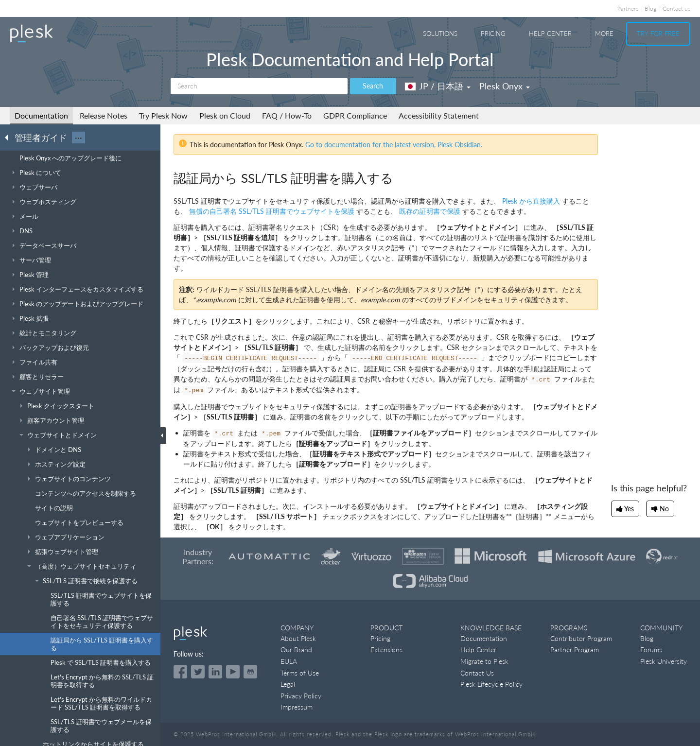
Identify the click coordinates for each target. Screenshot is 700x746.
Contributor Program (581, 638)
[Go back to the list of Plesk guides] (9, 137)
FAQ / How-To (287, 115)
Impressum (297, 707)
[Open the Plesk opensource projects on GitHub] (250, 672)
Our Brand (296, 650)
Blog (650, 9)
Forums (651, 650)
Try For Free (658, 34)
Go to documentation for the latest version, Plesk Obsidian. (394, 145)
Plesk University (664, 661)
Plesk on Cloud (225, 115)
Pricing (493, 34)
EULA (289, 661)
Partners (628, 9)
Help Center (550, 34)
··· (79, 138)
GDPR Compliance (355, 115)
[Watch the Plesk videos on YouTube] (233, 672)
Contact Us (477, 673)
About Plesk (298, 638)
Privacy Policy (301, 696)
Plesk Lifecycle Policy (491, 684)
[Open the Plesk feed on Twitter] (198, 672)
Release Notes (104, 115)
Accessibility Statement (439, 115)
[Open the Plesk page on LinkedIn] (215, 672)
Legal (288, 684)
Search (373, 86)
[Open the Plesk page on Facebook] (180, 672)
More (604, 34)
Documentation (41, 115)
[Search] (259, 86)
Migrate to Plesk (484, 661)
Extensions (386, 650)
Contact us (676, 9)
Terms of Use (300, 673)
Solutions (440, 34)
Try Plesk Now (163, 115)
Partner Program (575, 650)
